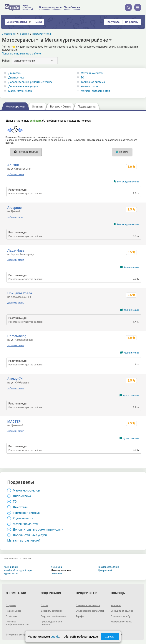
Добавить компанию (52, 611)
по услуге (114, 22)
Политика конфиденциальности (17, 623)
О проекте (11, 606)
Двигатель (15, 73)
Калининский (131, 267)
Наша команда (14, 611)
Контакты (116, 606)
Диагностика (16, 78)
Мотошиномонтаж (92, 73)
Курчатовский (131, 395)
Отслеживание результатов (90, 611)
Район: (6, 61)
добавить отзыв (16, 174)
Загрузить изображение (53, 616)
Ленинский (57, 567)
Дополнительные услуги (23, 86)
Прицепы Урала (20, 293)
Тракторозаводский (108, 567)
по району (132, 22)
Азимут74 (15, 379)
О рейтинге (11, 616)
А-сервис (15, 208)
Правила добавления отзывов (52, 623)
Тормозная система (93, 82)
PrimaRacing (17, 336)
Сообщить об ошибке (122, 611)
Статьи (44, 606)
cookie (55, 637)
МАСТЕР (14, 421)
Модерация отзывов (122, 622)
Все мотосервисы (19, 22)
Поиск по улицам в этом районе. (22, 54)
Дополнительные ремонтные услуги (30, 82)
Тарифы (80, 616)
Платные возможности (88, 606)
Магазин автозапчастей (95, 91)
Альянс (13, 165)
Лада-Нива (16, 250)
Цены (39, 22)
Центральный (105, 570)
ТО (82, 78)
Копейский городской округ (18, 570)
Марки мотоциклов (20, 91)
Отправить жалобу (121, 616)
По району (24, 34)
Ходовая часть (90, 86)
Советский (57, 574)
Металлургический (128, 182)
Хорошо (110, 637)
